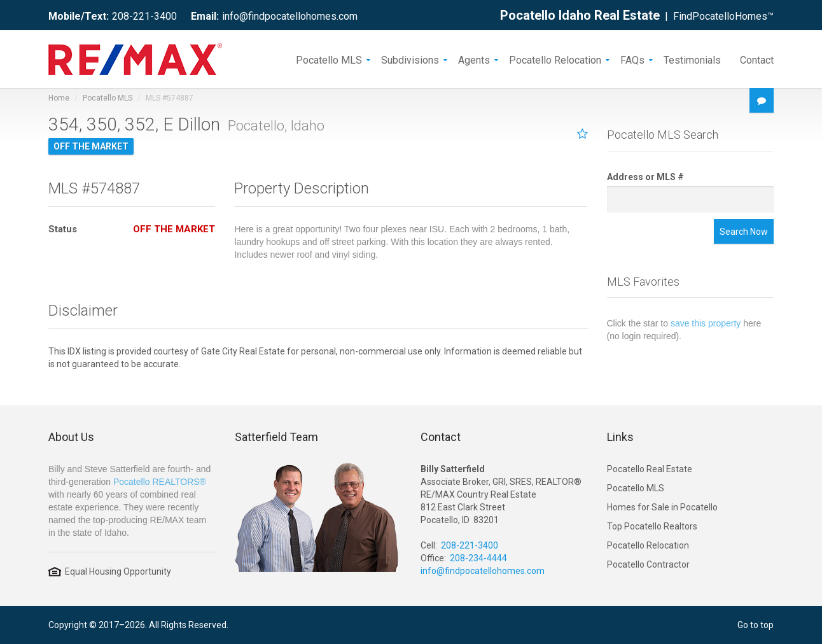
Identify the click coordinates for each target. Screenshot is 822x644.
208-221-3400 (144, 16)
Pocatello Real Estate (650, 469)
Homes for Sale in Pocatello (662, 507)
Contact (757, 59)
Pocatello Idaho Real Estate (580, 15)
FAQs (632, 59)
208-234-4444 (478, 558)
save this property (706, 323)
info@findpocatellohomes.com (290, 16)
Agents (474, 59)
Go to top (756, 625)
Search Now (744, 232)
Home (59, 98)
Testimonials (692, 59)
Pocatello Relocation (555, 59)
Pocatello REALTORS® (160, 482)
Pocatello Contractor (648, 564)
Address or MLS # (645, 177)
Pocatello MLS (329, 59)
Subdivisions (410, 59)
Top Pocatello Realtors (652, 526)
